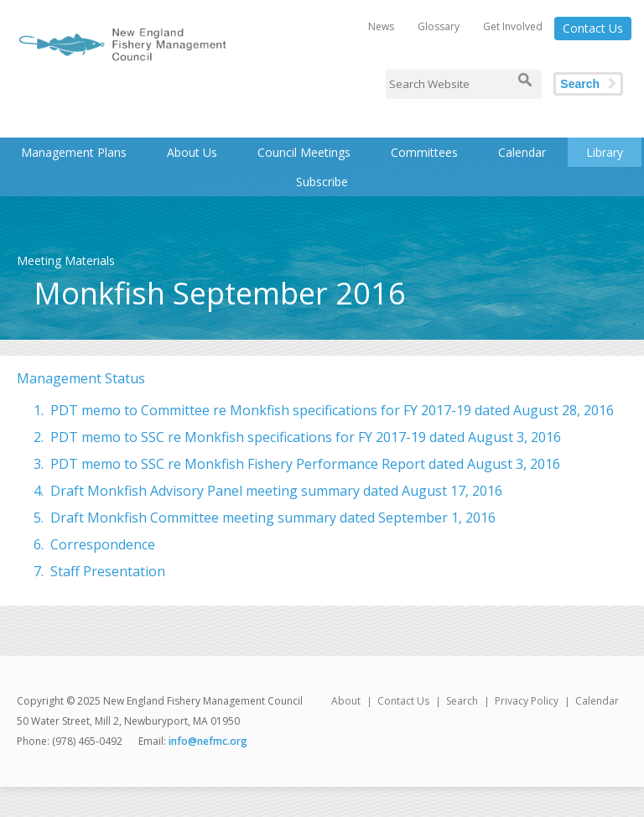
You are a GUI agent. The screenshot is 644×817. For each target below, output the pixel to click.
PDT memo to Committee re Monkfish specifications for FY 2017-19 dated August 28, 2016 (332, 410)
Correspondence (103, 544)
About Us (192, 152)
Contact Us (593, 28)
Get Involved (513, 26)
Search (580, 84)
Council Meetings (304, 152)
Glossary (439, 26)
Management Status (81, 378)
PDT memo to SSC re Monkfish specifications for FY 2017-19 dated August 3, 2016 (306, 437)
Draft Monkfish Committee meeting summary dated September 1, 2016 (273, 518)
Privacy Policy (527, 701)
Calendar (522, 152)
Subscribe (322, 182)
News (381, 26)
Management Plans (74, 152)
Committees (424, 152)
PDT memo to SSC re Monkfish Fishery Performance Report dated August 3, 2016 (305, 464)
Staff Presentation (108, 571)
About (346, 701)
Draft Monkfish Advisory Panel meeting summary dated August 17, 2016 (276, 491)
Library (605, 152)
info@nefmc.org (208, 741)
